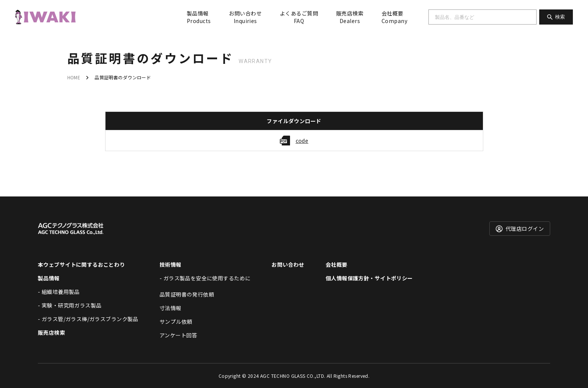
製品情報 (199, 17)
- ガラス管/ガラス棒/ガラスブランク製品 (88, 319)
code (302, 141)
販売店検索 (350, 17)
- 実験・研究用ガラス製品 (70, 305)
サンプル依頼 (176, 322)
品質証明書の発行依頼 (187, 294)
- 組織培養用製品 (59, 292)
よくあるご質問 (299, 17)
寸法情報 (171, 308)
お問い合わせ (245, 17)
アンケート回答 (178, 335)
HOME (74, 77)
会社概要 (394, 17)
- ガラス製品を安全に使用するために (205, 278)
